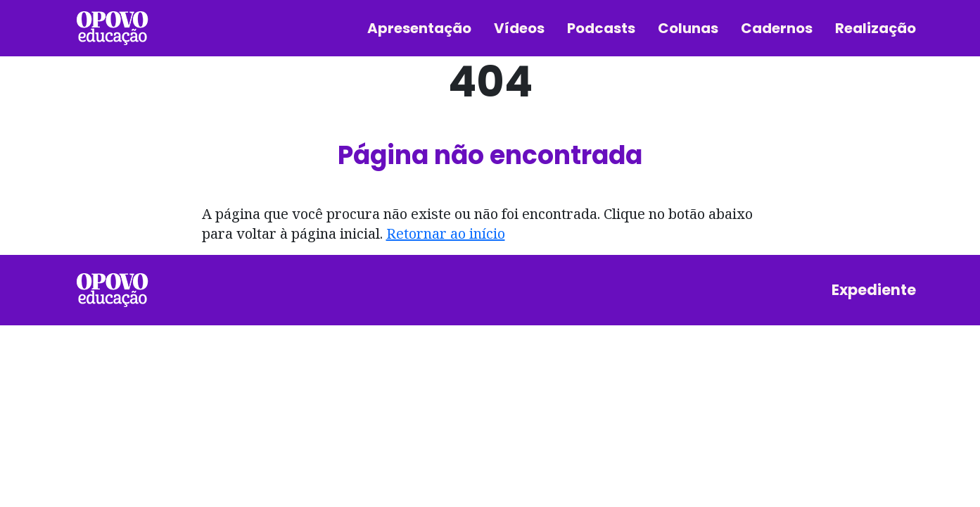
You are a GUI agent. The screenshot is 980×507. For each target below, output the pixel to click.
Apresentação (419, 28)
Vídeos (519, 28)
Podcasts (601, 28)
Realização (876, 28)
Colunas (688, 28)
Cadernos (777, 28)
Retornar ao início (446, 233)
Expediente (874, 290)
